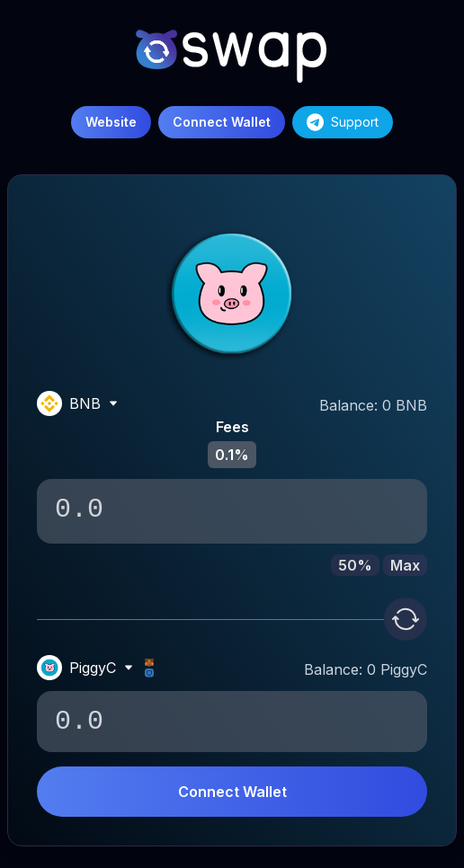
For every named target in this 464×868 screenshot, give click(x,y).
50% (355, 565)
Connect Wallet (232, 792)
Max (405, 565)
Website (111, 122)
